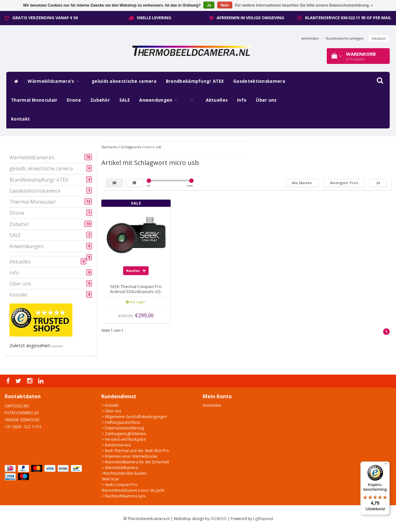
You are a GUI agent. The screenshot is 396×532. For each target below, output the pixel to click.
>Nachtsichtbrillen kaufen (124, 473)
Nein (225, 5)
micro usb (153, 147)
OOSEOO (218, 519)
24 (378, 183)
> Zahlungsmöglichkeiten (124, 434)
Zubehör (100, 100)
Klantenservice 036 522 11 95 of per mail (348, 18)
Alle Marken (302, 183)
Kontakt (20, 119)
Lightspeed (263, 519)
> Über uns (111, 411)
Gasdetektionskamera (259, 81)
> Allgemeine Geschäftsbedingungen (134, 417)
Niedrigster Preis (344, 183)
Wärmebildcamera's (55, 81)
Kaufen (136, 271)
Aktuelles (217, 100)
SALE (124, 100)
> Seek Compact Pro (120, 485)
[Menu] (386, 465)
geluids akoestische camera (124, 81)
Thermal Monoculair (34, 100)
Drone (74, 100)
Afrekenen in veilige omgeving (250, 18)
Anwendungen (160, 100)
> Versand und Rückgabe (124, 439)
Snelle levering (154, 18)
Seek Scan (110, 479)
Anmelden (212, 405)
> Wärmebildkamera (120, 468)
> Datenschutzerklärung (123, 428)
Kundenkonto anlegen (345, 38)
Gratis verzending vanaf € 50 (45, 18)
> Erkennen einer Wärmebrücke (130, 456)
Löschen (57, 346)
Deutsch (379, 38)
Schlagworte (131, 147)
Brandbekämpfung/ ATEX (195, 81)
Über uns (266, 100)
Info (242, 100)
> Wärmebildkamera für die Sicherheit (135, 462)
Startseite (109, 147)
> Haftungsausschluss (121, 422)
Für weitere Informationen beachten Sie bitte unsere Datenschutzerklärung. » (304, 5)
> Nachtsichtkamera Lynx (124, 496)
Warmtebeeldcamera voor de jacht (133, 490)
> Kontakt (110, 405)
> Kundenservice (116, 445)
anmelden (310, 38)
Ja (209, 5)
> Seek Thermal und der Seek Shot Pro (135, 451)
